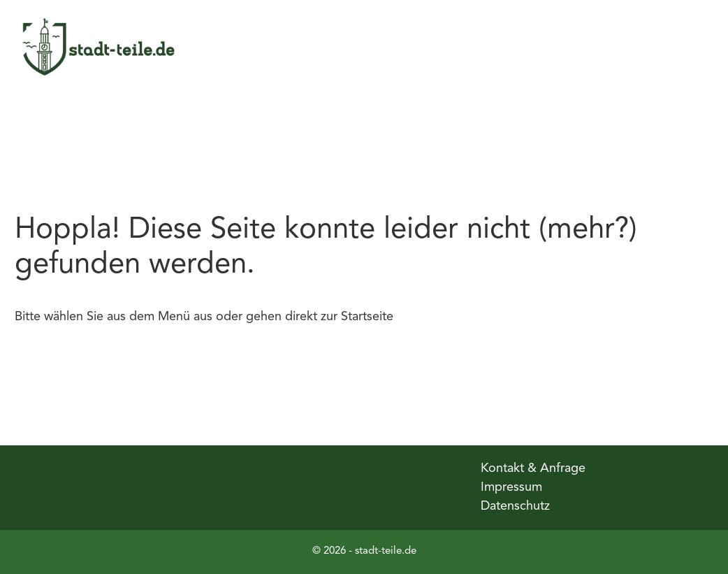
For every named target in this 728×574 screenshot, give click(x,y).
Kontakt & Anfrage (533, 468)
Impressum (511, 487)
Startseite (367, 317)
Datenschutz (515, 506)
